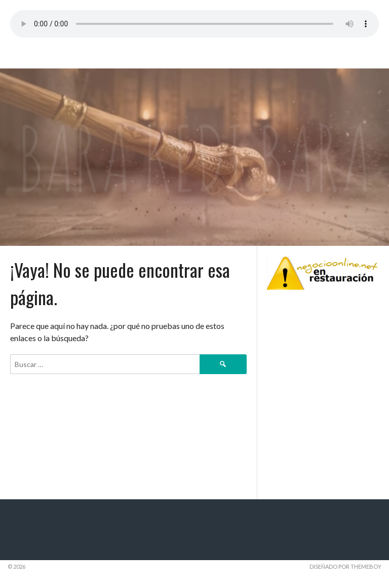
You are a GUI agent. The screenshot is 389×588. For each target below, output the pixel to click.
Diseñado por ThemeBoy (345, 566)
